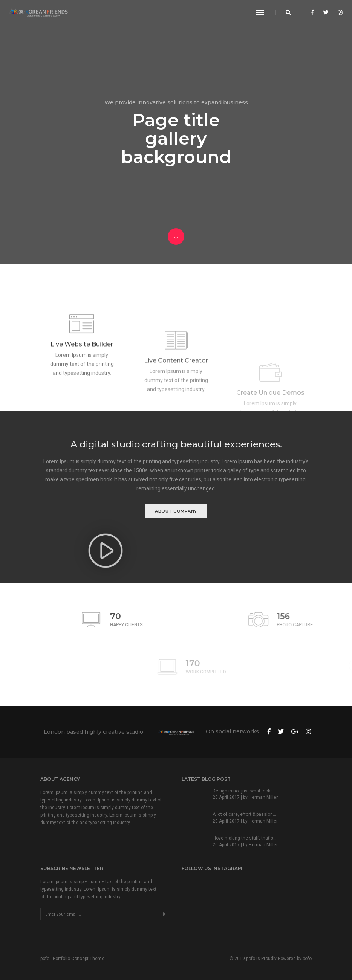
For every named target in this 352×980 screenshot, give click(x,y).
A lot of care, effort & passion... (244, 814)
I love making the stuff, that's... (245, 838)
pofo (307, 959)
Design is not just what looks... (244, 791)
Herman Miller (263, 797)
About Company (176, 511)
